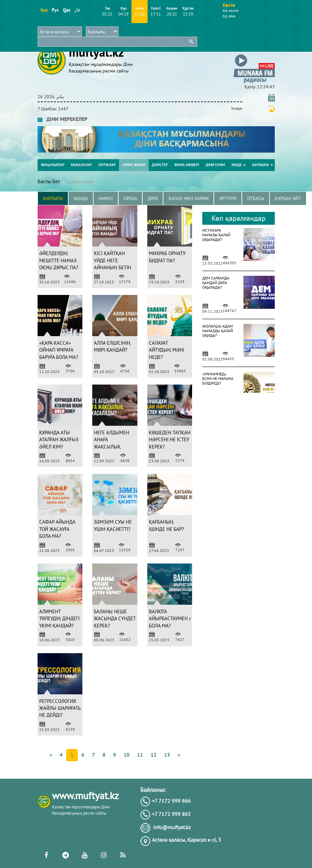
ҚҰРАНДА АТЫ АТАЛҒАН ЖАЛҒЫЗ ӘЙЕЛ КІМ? (59, 440)
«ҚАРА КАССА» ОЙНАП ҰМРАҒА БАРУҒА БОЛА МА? (59, 350)
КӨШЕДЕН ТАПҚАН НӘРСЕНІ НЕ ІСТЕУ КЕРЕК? (170, 440)
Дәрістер (160, 165)
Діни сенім (215, 165)
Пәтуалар (107, 165)
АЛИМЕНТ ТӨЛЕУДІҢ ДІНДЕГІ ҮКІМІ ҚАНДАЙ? (59, 619)
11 (140, 755)
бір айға (229, 16)
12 (154, 755)
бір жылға (230, 11)
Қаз (44, 10)
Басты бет (49, 181)
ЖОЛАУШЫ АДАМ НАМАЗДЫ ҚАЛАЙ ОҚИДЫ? (218, 331)
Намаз (106, 198)
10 (127, 755)
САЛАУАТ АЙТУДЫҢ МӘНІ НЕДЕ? (167, 350)
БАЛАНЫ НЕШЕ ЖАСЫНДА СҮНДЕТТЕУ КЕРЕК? (119, 619)
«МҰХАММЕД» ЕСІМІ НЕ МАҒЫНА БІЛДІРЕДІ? (218, 378)
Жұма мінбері (187, 165)
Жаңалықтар (53, 165)
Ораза (130, 198)
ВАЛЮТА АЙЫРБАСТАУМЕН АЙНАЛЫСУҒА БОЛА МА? (184, 619)
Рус (55, 10)
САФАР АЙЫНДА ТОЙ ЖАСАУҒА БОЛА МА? (57, 529)
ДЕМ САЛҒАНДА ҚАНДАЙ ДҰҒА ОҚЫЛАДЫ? (216, 283)
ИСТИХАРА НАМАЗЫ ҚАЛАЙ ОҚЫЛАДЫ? (216, 235)
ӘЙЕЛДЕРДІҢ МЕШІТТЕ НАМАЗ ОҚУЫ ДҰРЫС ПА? (59, 260)
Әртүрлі (228, 198)
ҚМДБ (239, 165)
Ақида (81, 198)
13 (167, 755)
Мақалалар (81, 165)
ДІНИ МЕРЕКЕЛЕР (62, 119)
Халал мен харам (188, 198)
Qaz (66, 10)
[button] (254, 56)
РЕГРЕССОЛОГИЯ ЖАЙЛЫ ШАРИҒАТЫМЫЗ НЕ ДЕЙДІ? (66, 708)
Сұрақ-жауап (134, 165)
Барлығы (263, 165)
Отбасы (256, 198)
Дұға (153, 198)
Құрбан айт (288, 198)
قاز (77, 10)
